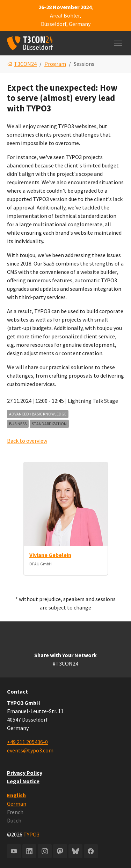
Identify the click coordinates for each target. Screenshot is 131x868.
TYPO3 (31, 834)
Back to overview (27, 441)
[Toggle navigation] (118, 43)
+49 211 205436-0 (27, 742)
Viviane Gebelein (50, 555)
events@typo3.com (30, 750)
